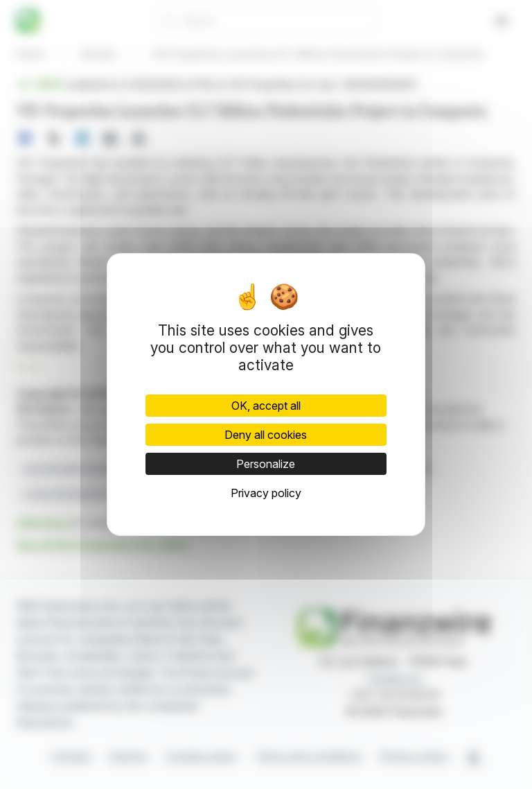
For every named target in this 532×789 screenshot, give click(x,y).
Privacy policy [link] (266, 493)
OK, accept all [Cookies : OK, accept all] (266, 406)
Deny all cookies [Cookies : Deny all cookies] (266, 435)
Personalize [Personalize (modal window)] (266, 464)
